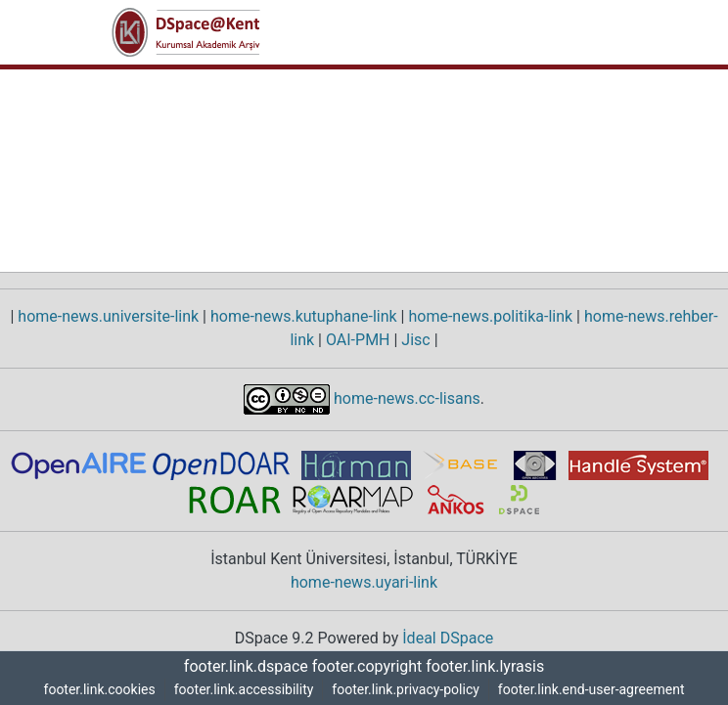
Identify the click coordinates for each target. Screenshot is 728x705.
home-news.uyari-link (364, 583)
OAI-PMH (360, 340)
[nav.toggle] (589, 32)
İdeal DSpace (451, 639)
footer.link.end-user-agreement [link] (595, 690)
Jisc (419, 340)
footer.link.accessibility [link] (238, 690)
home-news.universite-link (108, 317)
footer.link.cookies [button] (92, 690)
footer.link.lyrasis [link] (481, 667)
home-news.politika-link (490, 317)
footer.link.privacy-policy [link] (403, 690)
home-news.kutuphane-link (303, 317)
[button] (186, 32)
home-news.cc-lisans (406, 398)
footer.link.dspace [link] (250, 667)
